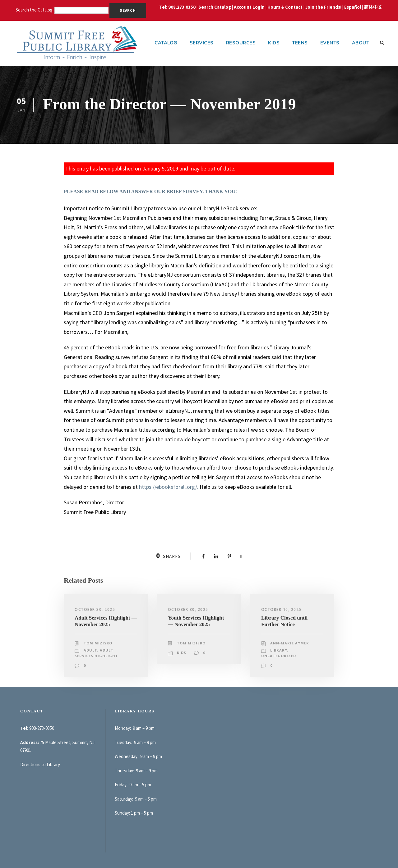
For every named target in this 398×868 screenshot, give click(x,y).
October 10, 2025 (281, 609)
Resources (241, 43)
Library (279, 650)
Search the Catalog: (35, 10)
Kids (274, 43)
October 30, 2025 (95, 609)
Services (202, 43)
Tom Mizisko (98, 643)
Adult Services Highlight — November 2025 (106, 621)
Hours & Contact (285, 7)
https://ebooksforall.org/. (169, 487)
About (361, 43)
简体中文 (373, 7)
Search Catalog (215, 7)
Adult (90, 650)
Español (353, 7)
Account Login (249, 7)
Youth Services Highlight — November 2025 (196, 621)
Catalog (166, 43)
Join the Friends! (323, 7)
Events (330, 43)
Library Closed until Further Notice (284, 621)
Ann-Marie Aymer (290, 643)
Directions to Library (40, 764)
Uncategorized (279, 656)
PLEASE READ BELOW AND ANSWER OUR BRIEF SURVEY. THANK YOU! (150, 191)
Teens (300, 43)
